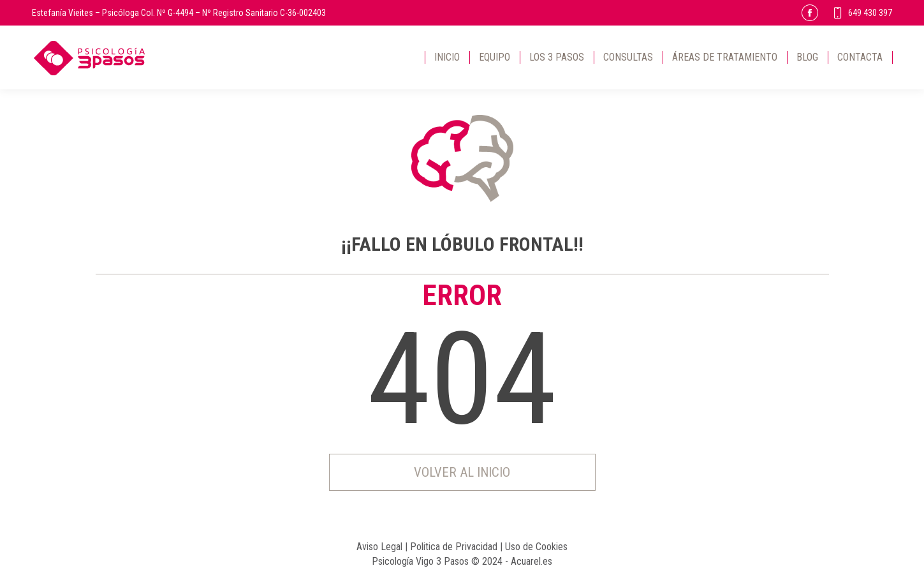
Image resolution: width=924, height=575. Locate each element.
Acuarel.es (532, 561)
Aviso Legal (379, 547)
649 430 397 (862, 13)
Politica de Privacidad (454, 547)
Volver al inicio (462, 472)
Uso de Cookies (536, 547)
